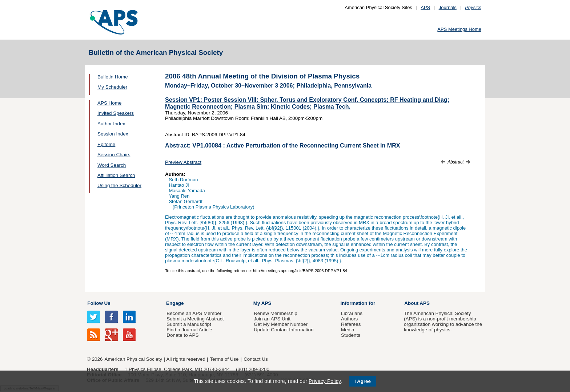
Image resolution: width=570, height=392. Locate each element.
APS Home (109, 103)
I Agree (363, 381)
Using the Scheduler (119, 185)
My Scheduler (112, 87)
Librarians (352, 313)
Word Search (112, 165)
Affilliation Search (116, 175)
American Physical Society (133, 359)
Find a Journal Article (189, 330)
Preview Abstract (183, 162)
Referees (351, 324)
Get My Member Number (281, 324)
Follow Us (99, 303)
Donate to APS (182, 335)
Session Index (113, 134)
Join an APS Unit (272, 319)
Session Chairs (114, 155)
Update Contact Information (284, 330)
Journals (448, 7)
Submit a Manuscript (189, 324)
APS (425, 7)
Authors (349, 319)
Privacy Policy (325, 381)
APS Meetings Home (459, 29)
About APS (417, 303)
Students (351, 335)
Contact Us (256, 359)
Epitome (106, 144)
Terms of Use (224, 359)
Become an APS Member (194, 313)
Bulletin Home (113, 77)
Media (348, 330)
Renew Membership (276, 313)
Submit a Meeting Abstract (195, 319)
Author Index (111, 124)
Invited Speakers (116, 113)
